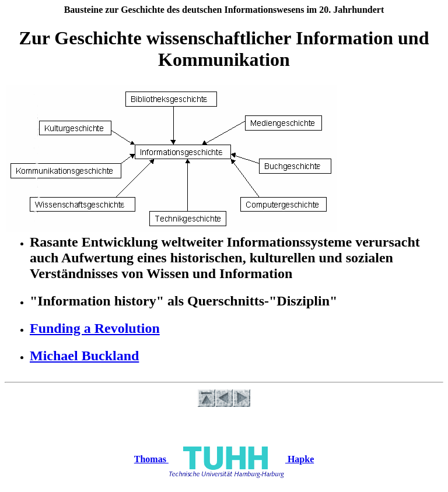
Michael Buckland (84, 356)
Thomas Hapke (224, 459)
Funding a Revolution (95, 328)
